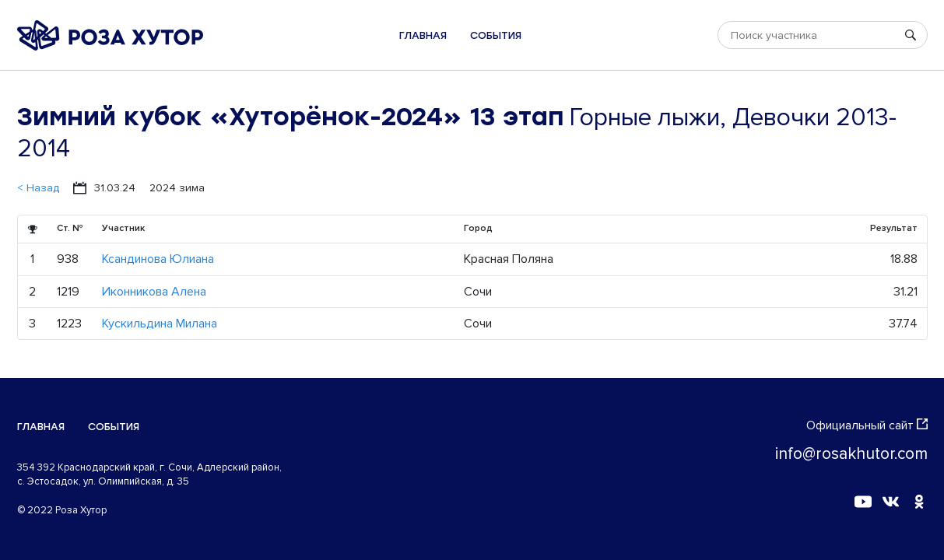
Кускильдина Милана (160, 324)
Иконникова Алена (154, 292)
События (496, 35)
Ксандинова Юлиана (158, 259)
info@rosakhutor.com (851, 454)
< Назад (38, 188)
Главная (423, 35)
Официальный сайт (867, 425)
